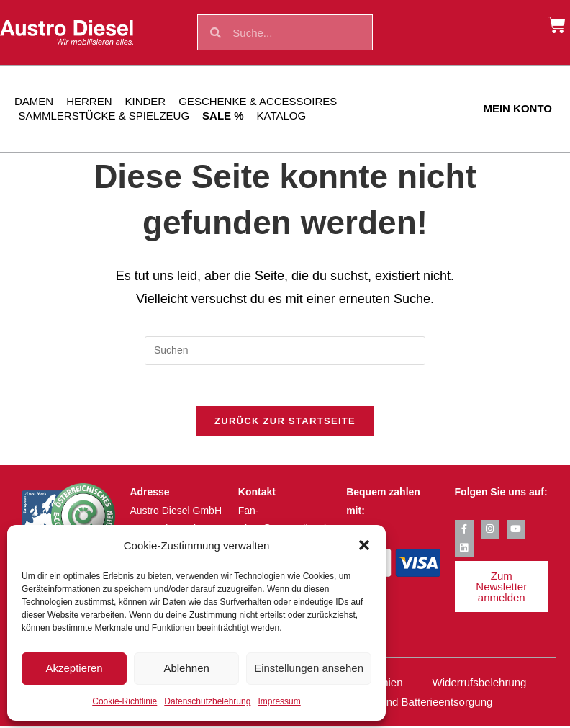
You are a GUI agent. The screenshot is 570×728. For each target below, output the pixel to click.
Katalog (282, 116)
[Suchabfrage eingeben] (285, 351)
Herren (89, 101)
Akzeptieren (74, 668)
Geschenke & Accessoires (258, 101)
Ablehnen (186, 668)
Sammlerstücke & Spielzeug (104, 116)
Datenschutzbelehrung (207, 701)
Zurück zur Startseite (285, 424)
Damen (34, 101)
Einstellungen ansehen (309, 668)
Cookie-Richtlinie (125, 701)
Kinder (146, 101)
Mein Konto (517, 108)
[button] (364, 545)
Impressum (279, 701)
